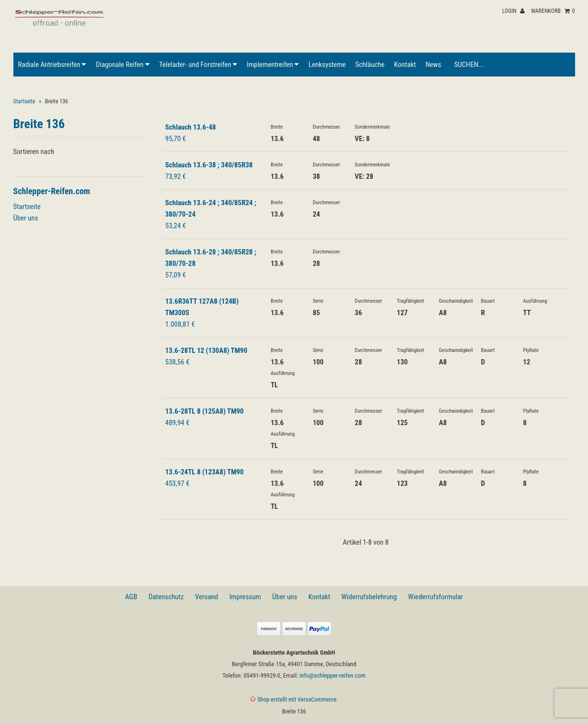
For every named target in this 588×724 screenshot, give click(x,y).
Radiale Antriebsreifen (52, 65)
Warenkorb (553, 11)
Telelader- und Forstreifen (198, 65)
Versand (207, 597)
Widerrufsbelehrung (369, 597)
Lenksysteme (327, 65)
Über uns (26, 218)
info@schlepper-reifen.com (333, 675)
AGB (131, 597)
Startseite (24, 101)
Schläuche (370, 65)
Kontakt (405, 65)
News (433, 65)
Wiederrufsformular (435, 597)
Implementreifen (273, 65)
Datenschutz (166, 597)
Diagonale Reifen (122, 65)
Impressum (245, 597)
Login (513, 11)
